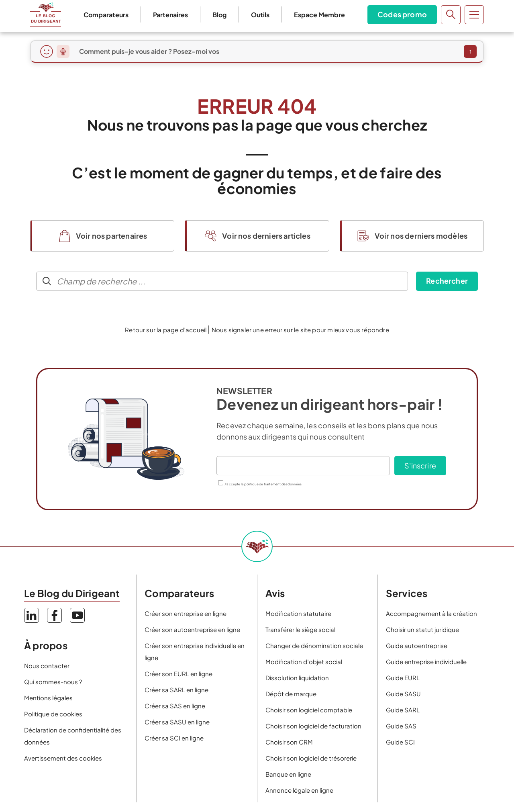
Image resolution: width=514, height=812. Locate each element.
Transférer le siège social (300, 629)
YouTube (77, 615)
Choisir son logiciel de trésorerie (311, 758)
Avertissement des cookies (63, 758)
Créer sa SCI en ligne (174, 738)
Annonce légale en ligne (299, 790)
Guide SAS (401, 726)
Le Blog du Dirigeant (46, 14)
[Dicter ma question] (63, 51)
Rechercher (447, 281)
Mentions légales (48, 698)
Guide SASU (403, 694)
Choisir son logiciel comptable (309, 710)
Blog (219, 15)
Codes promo (402, 14)
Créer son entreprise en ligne (186, 613)
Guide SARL (403, 710)
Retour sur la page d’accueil (166, 330)
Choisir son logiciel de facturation (313, 726)
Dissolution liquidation (297, 678)
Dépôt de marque (291, 694)
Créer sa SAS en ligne (175, 706)
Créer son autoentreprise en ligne (192, 629)
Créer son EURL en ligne (178, 674)
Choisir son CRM (289, 742)
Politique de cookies (53, 714)
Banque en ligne (288, 774)
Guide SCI (400, 742)
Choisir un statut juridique (422, 629)
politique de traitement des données (273, 484)
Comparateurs (106, 15)
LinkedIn (32, 615)
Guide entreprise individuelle (426, 662)
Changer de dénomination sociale (314, 645)
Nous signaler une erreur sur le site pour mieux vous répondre (300, 330)
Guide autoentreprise (417, 645)
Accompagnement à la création (431, 613)
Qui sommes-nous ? (53, 682)
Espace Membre (319, 15)
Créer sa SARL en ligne (176, 690)
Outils (260, 15)
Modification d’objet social (304, 662)
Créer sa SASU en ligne (177, 722)
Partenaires (170, 15)
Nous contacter (47, 666)
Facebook (54, 615)
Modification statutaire (298, 613)
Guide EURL (403, 678)
